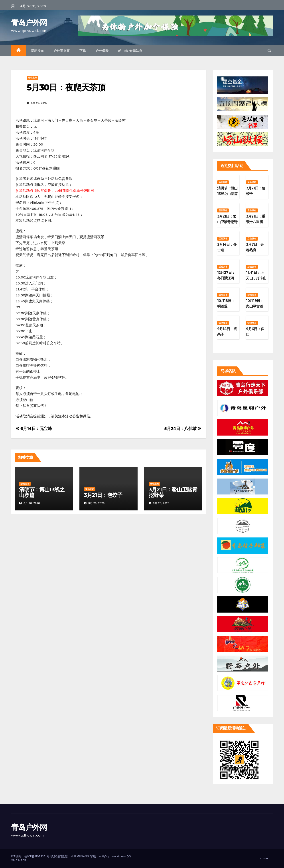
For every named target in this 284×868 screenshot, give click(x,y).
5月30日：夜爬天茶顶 (66, 87)
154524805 (19, 860)
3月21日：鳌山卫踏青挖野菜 (173, 492)
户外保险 (102, 51)
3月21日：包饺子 (103, 495)
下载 (83, 51)
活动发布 (37, 51)
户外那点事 (62, 51)
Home (264, 858)
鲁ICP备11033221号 (37, 856)
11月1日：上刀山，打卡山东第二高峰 (256, 278)
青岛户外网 (29, 23)
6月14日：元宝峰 (34, 429)
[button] (269, 51)
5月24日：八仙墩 (183, 429)
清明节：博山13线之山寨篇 (42, 492)
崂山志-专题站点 (130, 51)
